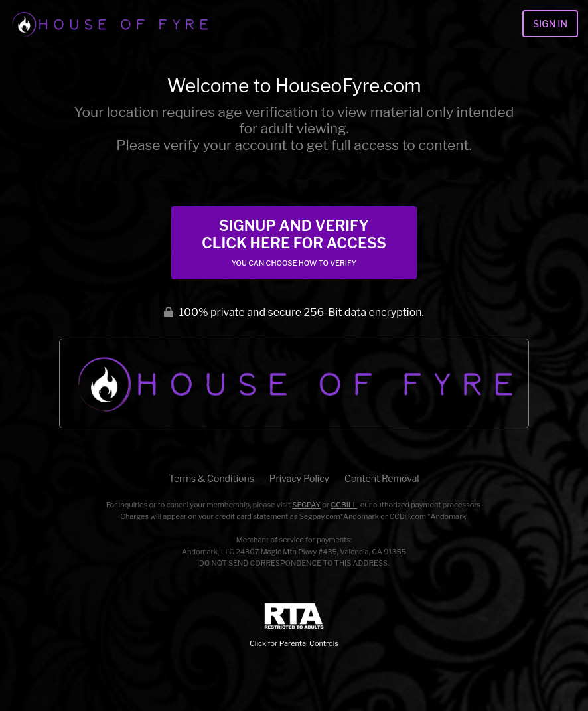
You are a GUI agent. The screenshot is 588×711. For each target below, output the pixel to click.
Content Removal (382, 478)
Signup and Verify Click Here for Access (294, 242)
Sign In (550, 24)
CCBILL (344, 505)
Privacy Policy (299, 478)
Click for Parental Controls (294, 626)
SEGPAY (306, 505)
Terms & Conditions (211, 478)
